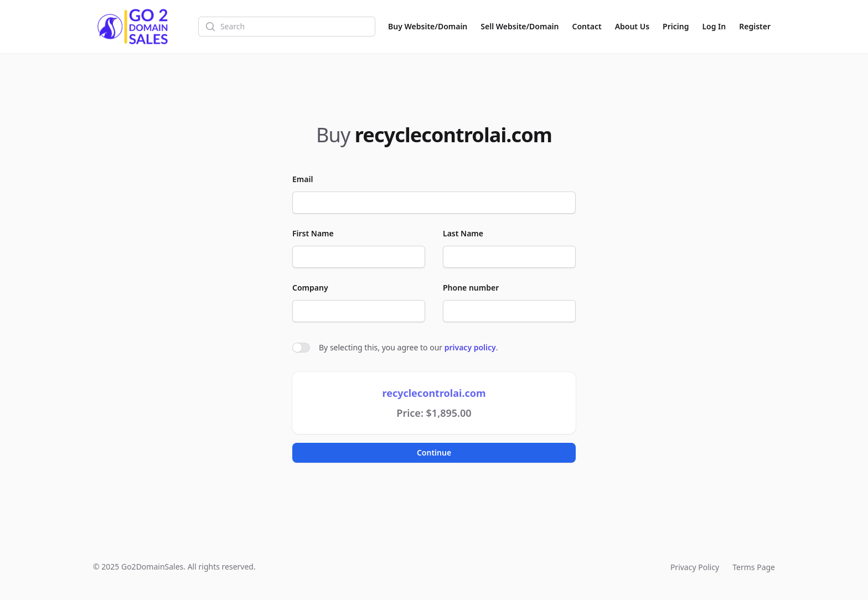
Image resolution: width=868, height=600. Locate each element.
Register (755, 26)
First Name (313, 233)
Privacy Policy (695, 567)
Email (303, 179)
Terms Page (754, 567)
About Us (632, 26)
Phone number (471, 288)
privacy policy (470, 347)
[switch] (301, 348)
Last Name (463, 233)
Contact (587, 26)
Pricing (676, 26)
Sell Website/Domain (520, 26)
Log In (714, 26)
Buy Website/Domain (428, 26)
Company (310, 288)
